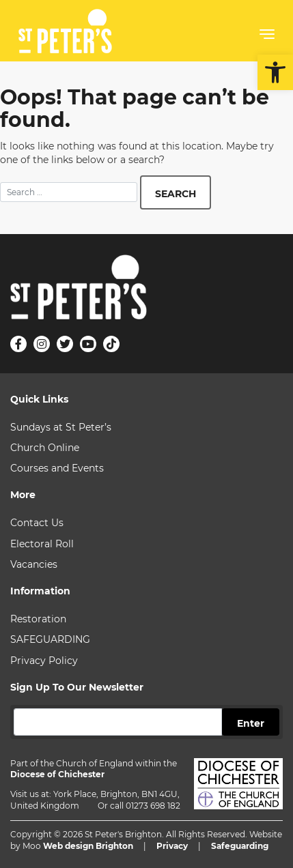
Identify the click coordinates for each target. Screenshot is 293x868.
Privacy (172, 846)
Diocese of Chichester (57, 774)
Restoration (38, 619)
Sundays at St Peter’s (61, 427)
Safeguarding (240, 846)
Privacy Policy (44, 661)
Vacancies (34, 564)
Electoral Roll (42, 544)
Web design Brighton (88, 846)
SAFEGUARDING (50, 639)
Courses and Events (57, 468)
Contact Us (37, 523)
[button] (275, 72)
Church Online (45, 448)
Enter (251, 723)
